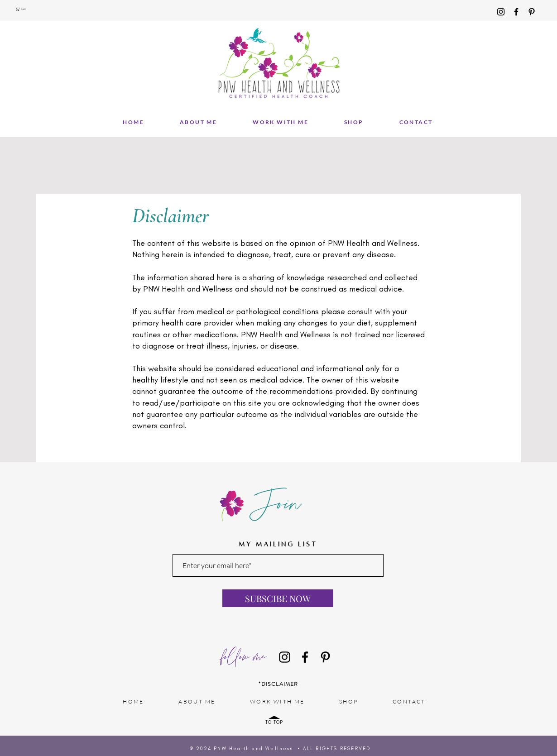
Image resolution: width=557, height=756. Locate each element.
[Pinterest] (532, 12)
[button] (23, 9)
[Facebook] (516, 12)
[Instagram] (501, 12)
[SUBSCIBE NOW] (278, 598)
